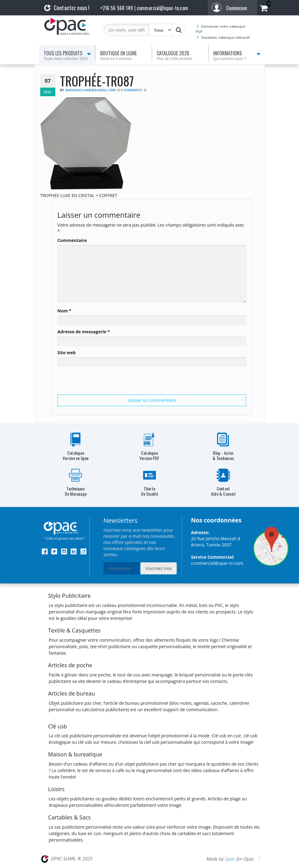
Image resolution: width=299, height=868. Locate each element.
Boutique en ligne (125, 55)
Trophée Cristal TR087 (114, 70)
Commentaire (72, 240)
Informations (238, 55)
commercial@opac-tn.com (217, 563)
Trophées (77, 70)
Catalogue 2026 (181, 55)
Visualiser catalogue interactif (226, 38)
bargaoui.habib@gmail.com (90, 90)
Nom (64, 311)
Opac (230, 859)
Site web (67, 353)
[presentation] (104, 382)
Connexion (237, 8)
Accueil (53, 70)
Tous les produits (68, 55)
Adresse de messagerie (84, 332)
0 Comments (132, 90)
